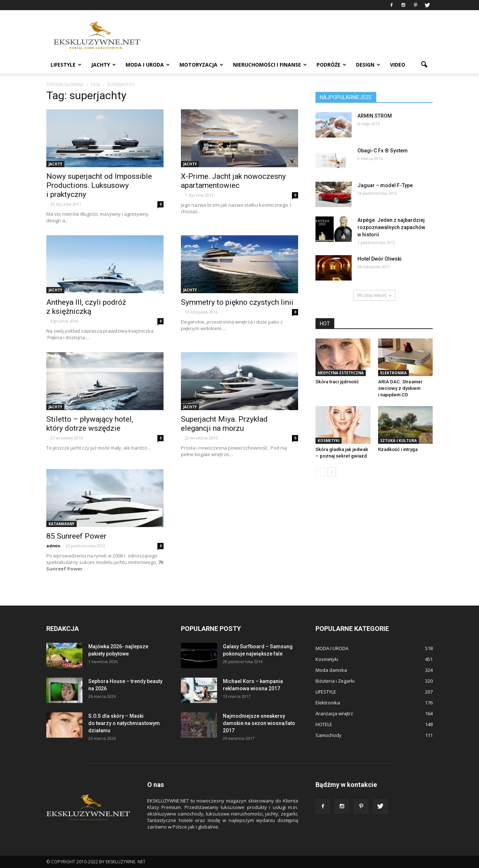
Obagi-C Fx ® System (383, 151)
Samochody (328, 735)
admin (53, 546)
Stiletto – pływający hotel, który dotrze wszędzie (90, 424)
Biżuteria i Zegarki (335, 681)
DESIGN (368, 65)
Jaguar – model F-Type (385, 185)
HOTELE (324, 724)
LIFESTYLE (66, 65)
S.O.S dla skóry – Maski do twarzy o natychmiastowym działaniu (124, 723)
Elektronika (393, 373)
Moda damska (331, 670)
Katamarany (62, 524)
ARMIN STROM (375, 116)
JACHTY (103, 65)
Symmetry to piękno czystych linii (237, 302)
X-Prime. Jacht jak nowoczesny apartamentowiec (233, 181)
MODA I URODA (148, 65)
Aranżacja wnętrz (334, 713)
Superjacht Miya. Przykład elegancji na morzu (224, 424)
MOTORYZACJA (201, 65)
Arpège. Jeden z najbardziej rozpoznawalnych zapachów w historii (391, 227)
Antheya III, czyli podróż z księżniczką (86, 307)
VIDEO (398, 65)
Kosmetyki (328, 441)
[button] (424, 65)
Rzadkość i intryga (398, 449)
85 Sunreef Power (76, 536)
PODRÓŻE (331, 65)
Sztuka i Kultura (399, 441)
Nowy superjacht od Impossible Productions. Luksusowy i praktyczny (99, 185)
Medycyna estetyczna (341, 373)
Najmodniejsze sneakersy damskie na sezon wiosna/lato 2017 (259, 723)
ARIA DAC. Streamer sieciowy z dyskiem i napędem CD (400, 388)
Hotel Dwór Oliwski (380, 259)
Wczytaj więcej (374, 295)
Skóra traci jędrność (337, 382)
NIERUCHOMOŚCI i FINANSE (270, 65)
